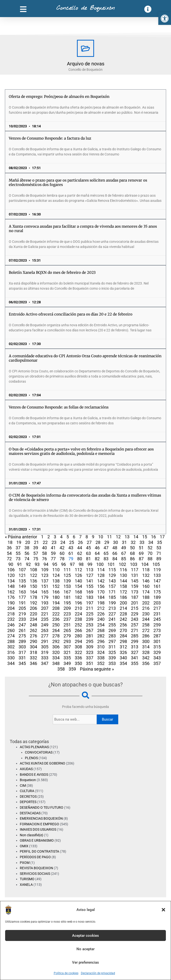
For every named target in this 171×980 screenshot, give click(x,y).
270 (123, 630)
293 (67, 641)
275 (22, 636)
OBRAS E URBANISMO (37, 840)
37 (18, 548)
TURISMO (27, 879)
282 (101, 636)
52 (150, 548)
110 (56, 570)
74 (27, 559)
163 (22, 592)
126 (78, 575)
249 (45, 625)
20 (28, 542)
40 (44, 548)
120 (11, 575)
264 (56, 630)
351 (90, 663)
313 (135, 647)
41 (53, 548)
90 (11, 564)
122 (33, 575)
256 (123, 625)
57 (36, 553)
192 (33, 603)
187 (135, 597)
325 (112, 652)
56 (27, 553)
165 (45, 592)
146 (146, 581)
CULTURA (27, 791)
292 (56, 641)
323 (90, 652)
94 (46, 564)
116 (123, 570)
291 (45, 641)
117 (135, 570)
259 (157, 625)
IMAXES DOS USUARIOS (38, 829)
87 (141, 559)
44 (80, 548)
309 (90, 647)
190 (11, 603)
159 (135, 586)
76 (44, 559)
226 (101, 614)
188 (146, 597)
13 (127, 537)
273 (157, 630)
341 (135, 658)
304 (33, 647)
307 (67, 647)
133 (157, 575)
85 (124, 559)
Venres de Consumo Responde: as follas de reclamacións (59, 407)
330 (11, 658)
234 (33, 619)
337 (90, 658)
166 (56, 592)
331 (22, 658)
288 (11, 641)
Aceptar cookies (85, 936)
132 (146, 575)
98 (81, 564)
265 (67, 630)
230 (146, 614)
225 (90, 614)
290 (33, 641)
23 (54, 542)
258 (146, 625)
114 (101, 570)
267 (90, 630)
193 (45, 603)
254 (101, 625)
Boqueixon (28, 780)
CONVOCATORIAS (39, 752)
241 (112, 619)
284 (123, 636)
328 (146, 652)
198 (101, 603)
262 (33, 630)
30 (116, 542)
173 (135, 592)
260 (11, 630)
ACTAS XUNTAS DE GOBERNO (43, 763)
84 (115, 559)
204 (11, 608)
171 (112, 592)
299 (135, 641)
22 (45, 542)
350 (78, 663)
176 (11, 597)
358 (61, 669)
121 (22, 575)
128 (101, 575)
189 (157, 597)
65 (106, 553)
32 (133, 542)
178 (33, 597)
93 (37, 564)
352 (101, 663)
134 (11, 581)
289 (22, 641)
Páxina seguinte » (97, 669)
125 (67, 575)
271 (135, 630)
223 (67, 614)
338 (101, 658)
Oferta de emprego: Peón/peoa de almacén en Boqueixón (59, 97)
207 (45, 608)
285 (135, 636)
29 (107, 542)
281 (90, 636)
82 (97, 559)
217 (157, 608)
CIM (23, 786)
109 (45, 570)
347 (45, 663)
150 (33, 586)
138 (56, 581)
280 (78, 636)
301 (157, 641)
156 (101, 586)
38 (27, 548)
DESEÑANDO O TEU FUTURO (42, 807)
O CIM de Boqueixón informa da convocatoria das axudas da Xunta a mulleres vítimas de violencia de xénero (85, 497)
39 (36, 548)
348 (56, 663)
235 (45, 619)
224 (78, 614)
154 (78, 586)
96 (64, 564)
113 (90, 570)
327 (135, 652)
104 (145, 564)
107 (22, 570)
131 (135, 575)
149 (22, 586)
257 (135, 625)
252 (78, 625)
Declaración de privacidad (98, 973)
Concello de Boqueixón (86, 8)
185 (112, 597)
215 (135, 608)
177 (22, 597)
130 (123, 575)
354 (123, 663)
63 (88, 553)
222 (56, 614)
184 (101, 597)
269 (112, 630)
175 (157, 592)
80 (80, 559)
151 (45, 586)
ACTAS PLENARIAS (34, 747)
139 (67, 581)
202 (146, 603)
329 (157, 652)
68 (132, 553)
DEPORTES (28, 802)
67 (124, 553)
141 (90, 581)
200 (123, 603)
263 (45, 630)
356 (146, 663)
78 (62, 559)
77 (53, 559)
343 (157, 658)
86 (132, 559)
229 (135, 614)
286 (146, 636)
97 (72, 564)
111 (67, 570)
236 (56, 619)
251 (67, 625)
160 (146, 586)
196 (78, 603)
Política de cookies (66, 973)
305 (45, 647)
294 (78, 641)
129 (112, 575)
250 (56, 625)
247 (22, 625)
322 (78, 652)
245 (157, 619)
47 (106, 548)
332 (33, 658)
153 (67, 586)
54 (9, 553)
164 (33, 592)
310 (101, 647)
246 (11, 625)
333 (45, 658)
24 (63, 542)
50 (132, 548)
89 (159, 559)
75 (36, 559)
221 (45, 614)
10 (101, 537)
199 (112, 603)
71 (159, 553)
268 (101, 630)
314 (146, 647)
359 (72, 669)
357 (157, 663)
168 (78, 592)
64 (97, 553)
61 (71, 553)
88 (150, 559)
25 (72, 542)
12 (118, 537)
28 (98, 542)
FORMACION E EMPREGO (39, 824)
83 (106, 559)
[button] (165, 19)
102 (122, 564)
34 (151, 542)
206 (33, 608)
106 (11, 570)
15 (145, 537)
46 (97, 548)
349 (67, 663)
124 (56, 575)
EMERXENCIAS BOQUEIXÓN (41, 818)
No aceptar (85, 949)
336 (78, 658)
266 (78, 630)
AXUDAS (26, 769)
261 (22, 630)
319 (45, 652)
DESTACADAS (30, 813)
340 (123, 658)
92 (28, 564)
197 (90, 603)
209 (67, 608)
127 (90, 575)
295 (90, 641)
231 (157, 614)
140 (78, 581)
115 (112, 570)
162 (11, 592)
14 (136, 537)
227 (112, 614)
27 (89, 542)
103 (134, 564)
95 (55, 564)
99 (90, 564)
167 (67, 592)
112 (78, 570)
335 (67, 658)
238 (78, 619)
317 (22, 652)
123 (45, 575)
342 (146, 658)
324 (101, 652)
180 (56, 597)
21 (36, 542)
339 (112, 658)
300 (146, 641)
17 (162, 537)
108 (33, 570)
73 (18, 559)
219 (22, 614)
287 (157, 636)
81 (88, 559)
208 (56, 608)
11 (109, 537)
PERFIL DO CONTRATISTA (39, 851)
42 (62, 548)
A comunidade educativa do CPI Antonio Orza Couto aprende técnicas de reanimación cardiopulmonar (85, 358)
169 (90, 592)
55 (18, 553)
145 (135, 581)
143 (112, 581)
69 (141, 553)
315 (157, 647)
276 (33, 636)
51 (141, 548)
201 (135, 603)
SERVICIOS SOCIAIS (35, 874)
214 (123, 608)
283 (112, 636)
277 (45, 636)
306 (56, 647)
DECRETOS (28, 796)
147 (157, 581)
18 (10, 542)
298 (123, 641)
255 (112, 625)
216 (146, 608)
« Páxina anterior (21, 537)
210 (78, 608)
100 (100, 564)
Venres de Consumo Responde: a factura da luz (50, 138)
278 (56, 636)
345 (22, 663)
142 (101, 581)
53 (159, 548)
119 (157, 570)
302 (11, 647)
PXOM (25, 863)
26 (80, 542)
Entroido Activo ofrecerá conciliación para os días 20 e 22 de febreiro (71, 314)
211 (90, 608)
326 (123, 652)
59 (53, 553)
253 (90, 625)
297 (112, 641)
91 (20, 564)
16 (153, 537)
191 (22, 603)
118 (146, 570)
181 (67, 597)
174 (146, 592)
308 (78, 647)
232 (11, 619)
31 (124, 542)
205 (22, 608)
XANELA (26, 885)
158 (123, 586)
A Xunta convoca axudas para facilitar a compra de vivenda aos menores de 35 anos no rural (83, 229)
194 (56, 603)
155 (90, 586)
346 (33, 663)
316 (11, 652)
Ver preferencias (85, 962)
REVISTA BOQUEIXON (36, 868)
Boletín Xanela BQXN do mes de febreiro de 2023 (52, 272)
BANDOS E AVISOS (34, 775)
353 (112, 663)
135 (22, 581)
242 (123, 619)
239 (90, 619)
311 (112, 647)
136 (33, 581)
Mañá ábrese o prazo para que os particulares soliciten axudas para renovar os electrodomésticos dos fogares (78, 182)
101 (111, 564)
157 (112, 586)
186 (123, 597)
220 (33, 614)
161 (157, 586)
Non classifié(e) (32, 835)
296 (101, 641)
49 (124, 548)
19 (19, 542)
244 (146, 619)
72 (9, 559)
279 (67, 636)
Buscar (107, 719)
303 (22, 647)
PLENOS (31, 758)
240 (101, 619)
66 (115, 553)
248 (33, 625)
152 (56, 586)
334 (56, 658)
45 (88, 548)
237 (67, 619)
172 (123, 592)
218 (11, 614)
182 (78, 597)
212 (101, 608)
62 (80, 553)
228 (123, 614)
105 (156, 564)
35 (160, 542)
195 (67, 603)
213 (112, 608)
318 (33, 652)
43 (71, 548)
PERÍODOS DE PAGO (35, 857)
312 (123, 647)
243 (135, 619)
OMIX (24, 846)
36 (9, 548)
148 (11, 586)
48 (115, 548)
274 (11, 636)
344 (11, 663)
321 (67, 652)
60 (62, 553)
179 (45, 597)
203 (157, 603)
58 (44, 553)
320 (56, 652)
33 (142, 542)
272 (146, 630)
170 (101, 592)
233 (22, 619)
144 (123, 581)
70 (150, 553)
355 (135, 663)
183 (90, 597)
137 (45, 581)
